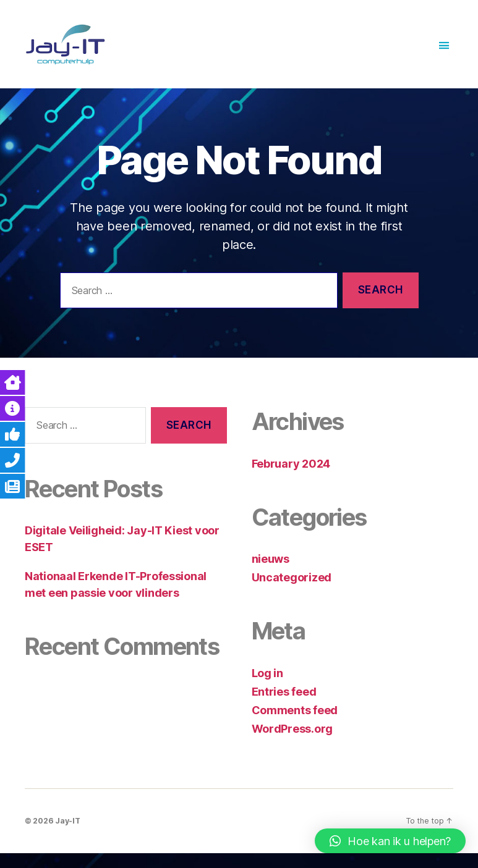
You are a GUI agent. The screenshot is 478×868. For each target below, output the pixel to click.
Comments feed (295, 724)
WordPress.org (292, 743)
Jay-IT (67, 835)
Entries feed (284, 706)
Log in (267, 687)
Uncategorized (292, 592)
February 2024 (291, 478)
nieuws (271, 574)
